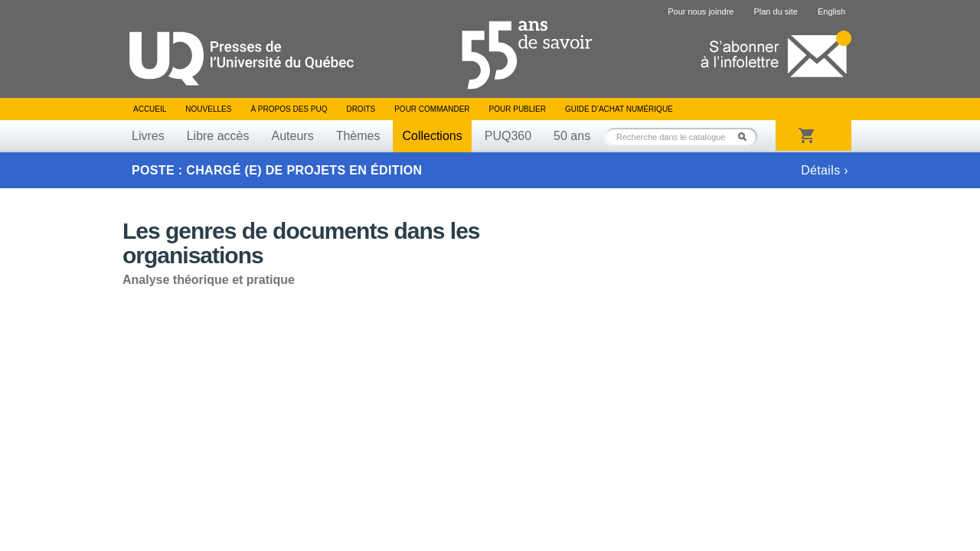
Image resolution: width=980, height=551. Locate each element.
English (831, 11)
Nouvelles (208, 109)
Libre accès (218, 136)
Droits (361, 109)
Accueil (150, 109)
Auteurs (293, 136)
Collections (432, 136)
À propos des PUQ (289, 109)
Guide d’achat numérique (619, 109)
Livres (148, 136)
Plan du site (775, 11)
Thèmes (358, 136)
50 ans (572, 136)
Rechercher (746, 137)
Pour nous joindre (701, 11)
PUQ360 (508, 136)
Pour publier (518, 109)
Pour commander (432, 109)
